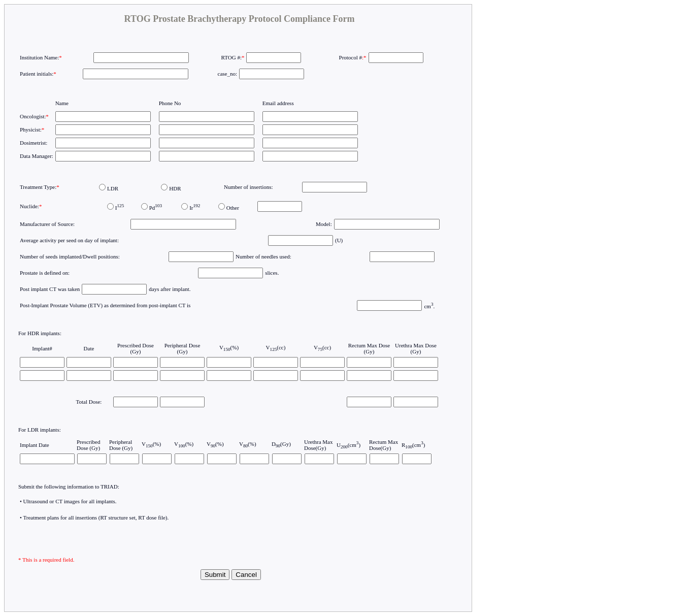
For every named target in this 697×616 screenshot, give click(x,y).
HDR (175, 188)
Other (233, 208)
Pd (156, 208)
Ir (195, 208)
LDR (113, 188)
